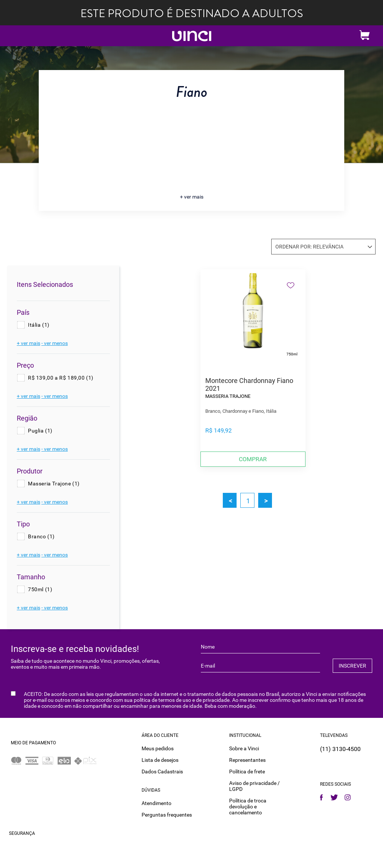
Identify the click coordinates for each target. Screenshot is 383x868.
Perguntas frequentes (167, 815)
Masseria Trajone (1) (54, 484)
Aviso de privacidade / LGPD (254, 786)
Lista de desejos (160, 760)
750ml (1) (40, 589)
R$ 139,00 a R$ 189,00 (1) (61, 378)
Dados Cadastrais (162, 772)
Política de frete (247, 772)
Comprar (253, 459)
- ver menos (55, 343)
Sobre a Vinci (244, 748)
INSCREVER (352, 666)
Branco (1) (41, 536)
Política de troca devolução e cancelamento (248, 807)
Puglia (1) (40, 431)
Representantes (247, 760)
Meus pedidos (158, 748)
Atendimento (156, 803)
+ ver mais (192, 197)
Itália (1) (39, 325)
